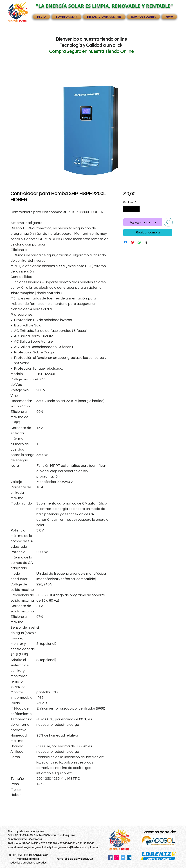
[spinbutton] (131, 209)
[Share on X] (146, 242)
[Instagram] (117, 857)
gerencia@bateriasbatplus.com (79, 847)
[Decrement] (126, 209)
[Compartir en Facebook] (126, 242)
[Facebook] (110, 857)
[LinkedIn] (129, 857)
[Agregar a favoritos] (168, 222)
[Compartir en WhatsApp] (139, 242)
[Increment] (137, 209)
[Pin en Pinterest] (132, 242)
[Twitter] (123, 857)
